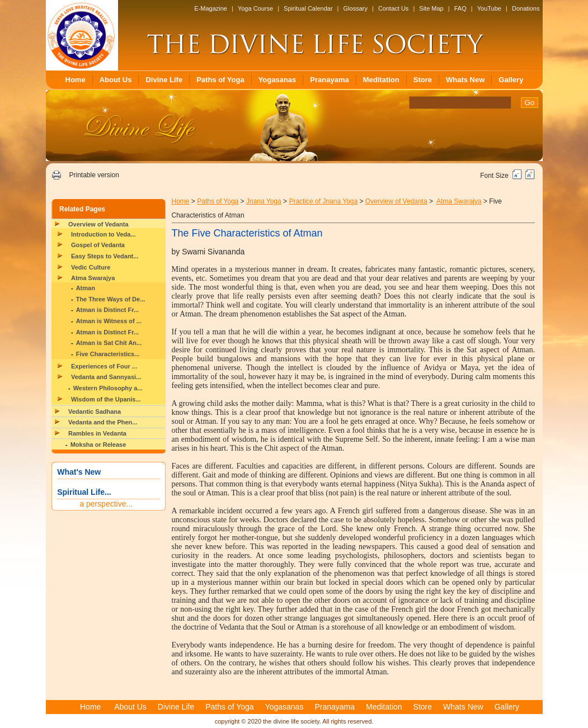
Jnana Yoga (264, 201)
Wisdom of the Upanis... (106, 399)
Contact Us (393, 8)
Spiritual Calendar (308, 8)
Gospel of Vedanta (98, 245)
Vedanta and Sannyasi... (106, 377)
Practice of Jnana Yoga (323, 201)
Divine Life (164, 80)
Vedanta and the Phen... (103, 422)
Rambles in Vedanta (97, 433)
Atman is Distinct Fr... (107, 310)
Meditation (381, 80)
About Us (116, 80)
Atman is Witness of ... (109, 321)
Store (423, 80)
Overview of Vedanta (98, 224)
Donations (526, 8)
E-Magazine (211, 8)
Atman (86, 288)
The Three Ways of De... (111, 299)
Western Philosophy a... (108, 388)
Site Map (431, 8)
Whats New (465, 80)
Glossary (356, 8)
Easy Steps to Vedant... (105, 256)
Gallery (511, 80)
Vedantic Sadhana (95, 412)
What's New (79, 472)
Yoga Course (255, 8)
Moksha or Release (98, 445)
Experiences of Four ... (104, 366)
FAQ (460, 8)
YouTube (489, 8)
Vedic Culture (91, 267)
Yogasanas (277, 80)
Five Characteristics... (108, 354)
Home (76, 80)
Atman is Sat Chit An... (109, 343)
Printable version (94, 175)
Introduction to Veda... (104, 234)
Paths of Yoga (220, 80)
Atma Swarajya (93, 278)
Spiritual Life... (84, 492)
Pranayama (329, 80)
